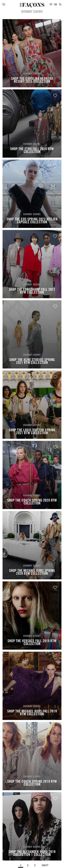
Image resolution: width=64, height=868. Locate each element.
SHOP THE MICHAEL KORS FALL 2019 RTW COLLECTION (32, 713)
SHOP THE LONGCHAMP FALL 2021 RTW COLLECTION (32, 291)
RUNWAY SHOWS (32, 12)
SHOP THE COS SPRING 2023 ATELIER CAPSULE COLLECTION (32, 221)
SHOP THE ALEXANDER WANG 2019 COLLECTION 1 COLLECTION (32, 854)
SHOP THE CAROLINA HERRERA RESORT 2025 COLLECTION (32, 81)
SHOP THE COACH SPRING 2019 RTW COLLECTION (32, 783)
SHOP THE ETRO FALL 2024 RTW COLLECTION (32, 151)
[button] (60, 5)
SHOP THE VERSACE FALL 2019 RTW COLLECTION (32, 643)
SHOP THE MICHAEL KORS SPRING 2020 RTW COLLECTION (32, 573)
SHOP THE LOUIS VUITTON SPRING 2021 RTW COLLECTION (32, 432)
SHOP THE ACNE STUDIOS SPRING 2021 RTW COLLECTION (32, 362)
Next (45, 865)
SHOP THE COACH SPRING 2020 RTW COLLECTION (32, 502)
